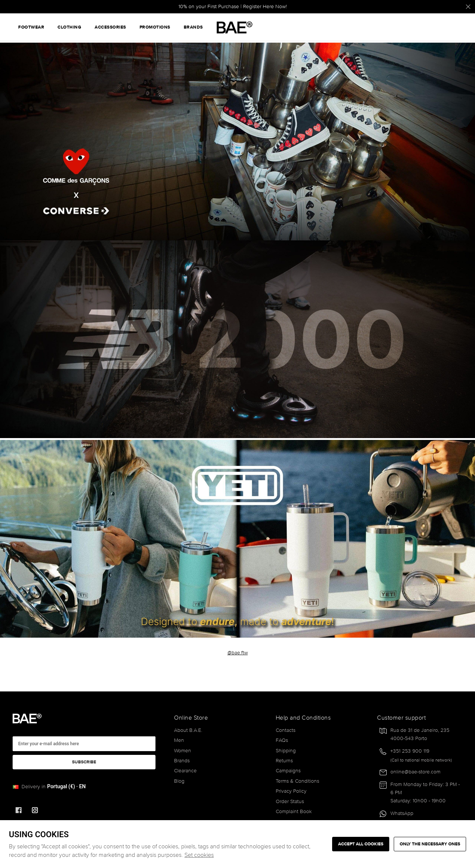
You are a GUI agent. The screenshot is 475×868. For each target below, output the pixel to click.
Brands (182, 761)
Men (179, 740)
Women (183, 751)
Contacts (286, 730)
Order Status (290, 801)
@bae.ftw (238, 653)
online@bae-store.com (415, 772)
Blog (179, 781)
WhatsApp (402, 813)
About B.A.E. (188, 730)
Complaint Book (294, 811)
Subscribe (84, 762)
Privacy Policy (291, 791)
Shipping (286, 751)
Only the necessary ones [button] (430, 844)
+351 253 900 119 (410, 751)
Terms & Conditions (297, 781)
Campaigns (288, 771)
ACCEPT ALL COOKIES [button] (361, 844)
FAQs (282, 740)
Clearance (185, 771)
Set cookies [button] (199, 855)
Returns (284, 761)
